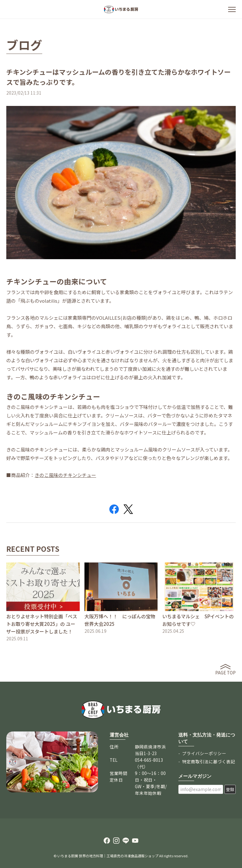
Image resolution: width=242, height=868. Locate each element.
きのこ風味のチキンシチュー (65, 475)
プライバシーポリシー (204, 753)
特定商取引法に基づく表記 (209, 761)
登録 (230, 789)
